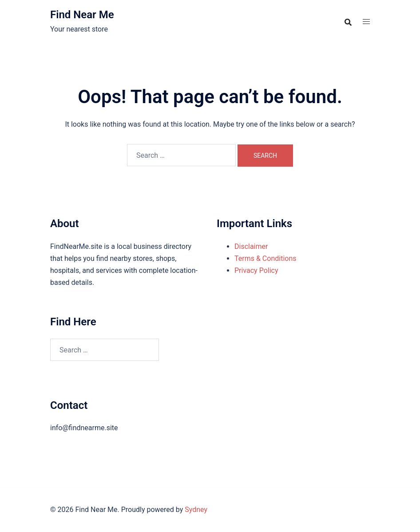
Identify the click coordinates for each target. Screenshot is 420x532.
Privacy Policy (256, 270)
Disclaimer (251, 246)
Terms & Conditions (265, 258)
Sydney (196, 510)
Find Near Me (82, 15)
